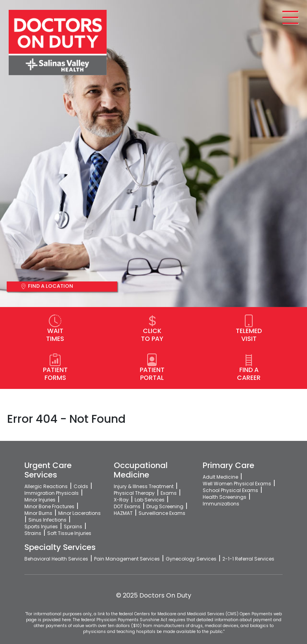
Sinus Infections (47, 520)
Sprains (73, 526)
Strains (33, 533)
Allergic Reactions (46, 486)
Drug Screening (165, 506)
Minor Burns (38, 513)
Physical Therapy (134, 493)
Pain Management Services (127, 559)
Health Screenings (225, 497)
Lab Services (150, 500)
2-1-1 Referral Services (248, 559)
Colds (81, 486)
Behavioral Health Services (56, 559)
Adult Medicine (220, 477)
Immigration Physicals (52, 493)
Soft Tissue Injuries (69, 533)
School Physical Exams (230, 490)
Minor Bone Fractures (49, 506)
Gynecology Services (191, 559)
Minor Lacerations (80, 513)
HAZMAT (123, 513)
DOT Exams (127, 506)
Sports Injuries (41, 526)
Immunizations (221, 504)
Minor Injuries (40, 500)
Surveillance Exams (162, 513)
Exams (169, 493)
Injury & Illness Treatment (144, 486)
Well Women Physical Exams (237, 484)
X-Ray (121, 500)
